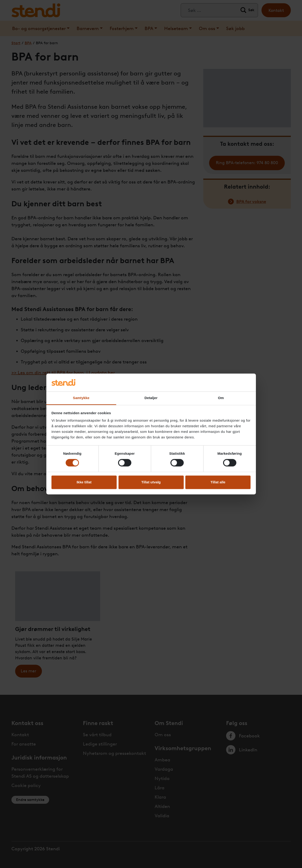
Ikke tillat (84, 482)
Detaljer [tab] (151, 398)
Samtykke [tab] (81, 398)
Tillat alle (218, 482)
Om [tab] (221, 398)
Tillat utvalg (151, 482)
